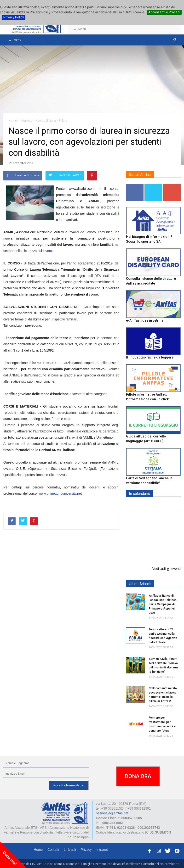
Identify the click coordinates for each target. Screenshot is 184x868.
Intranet (102, 850)
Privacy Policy (14, 17)
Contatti (53, 850)
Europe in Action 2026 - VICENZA (164, 511)
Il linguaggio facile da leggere (150, 357)
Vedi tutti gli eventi (167, 568)
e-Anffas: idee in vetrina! (145, 320)
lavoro (47, 251)
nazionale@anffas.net (112, 813)
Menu (79, 29)
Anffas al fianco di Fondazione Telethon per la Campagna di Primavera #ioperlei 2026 (163, 604)
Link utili (70, 850)
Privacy (86, 850)
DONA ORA (138, 776)
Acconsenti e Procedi (164, 12)
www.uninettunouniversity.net (60, 493)
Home (38, 850)
